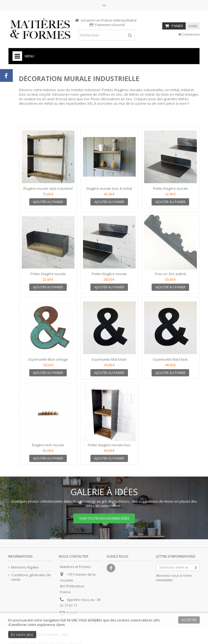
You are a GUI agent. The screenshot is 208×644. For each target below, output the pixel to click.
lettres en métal (142, 94)
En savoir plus (22, 634)
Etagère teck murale (48, 445)
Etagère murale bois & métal (109, 188)
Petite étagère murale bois (109, 445)
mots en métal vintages (180, 94)
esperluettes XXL (79, 103)
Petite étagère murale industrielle (48, 276)
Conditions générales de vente (31, 577)
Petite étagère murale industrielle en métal (170, 191)
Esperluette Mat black (109, 359)
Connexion (189, 34)
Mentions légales (25, 567)
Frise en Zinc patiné (170, 274)
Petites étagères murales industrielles (133, 90)
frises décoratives (105, 99)
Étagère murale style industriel (48, 188)
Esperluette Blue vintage (48, 359)
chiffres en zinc (110, 94)
